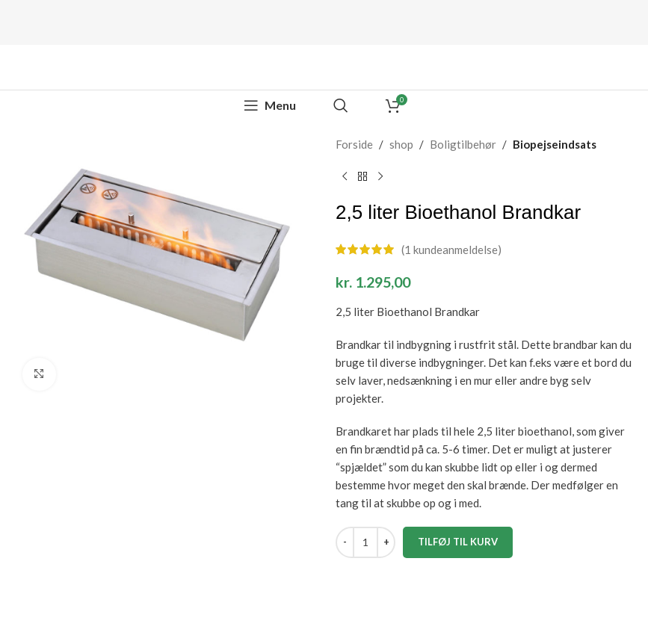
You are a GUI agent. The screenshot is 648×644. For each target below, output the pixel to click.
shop (401, 144)
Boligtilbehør (463, 144)
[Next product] (380, 177)
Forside (354, 144)
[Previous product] (345, 177)
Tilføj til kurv (458, 542)
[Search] (341, 105)
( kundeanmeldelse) (451, 250)
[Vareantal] (365, 542)
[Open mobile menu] (270, 105)
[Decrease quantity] (345, 542)
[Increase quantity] (386, 542)
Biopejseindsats (555, 144)
